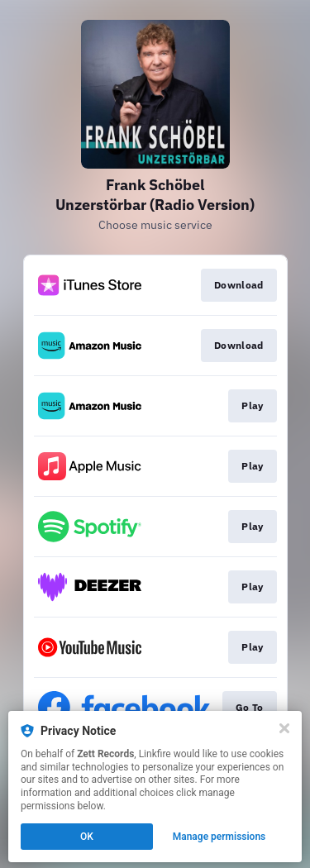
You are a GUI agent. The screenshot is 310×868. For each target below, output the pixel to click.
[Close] (284, 728)
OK (87, 837)
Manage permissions (219, 837)
